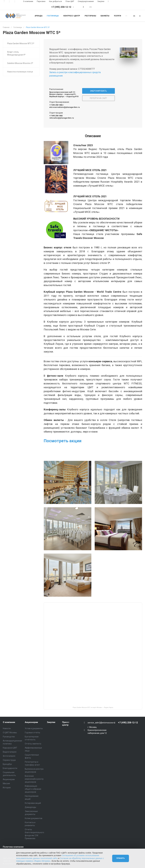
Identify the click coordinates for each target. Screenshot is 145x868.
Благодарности (10, 768)
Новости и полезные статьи (20, 72)
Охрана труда (9, 760)
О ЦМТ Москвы (10, 733)
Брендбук (7, 764)
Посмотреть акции (63, 441)
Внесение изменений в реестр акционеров (34, 779)
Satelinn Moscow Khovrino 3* (20, 63)
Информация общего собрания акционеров (33, 789)
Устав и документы (34, 728)
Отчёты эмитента (33, 744)
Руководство (9, 737)
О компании (28, 1)
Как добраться (55, 1)
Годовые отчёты (32, 733)
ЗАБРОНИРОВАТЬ (98, 91)
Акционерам (9, 779)
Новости (7, 728)
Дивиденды (30, 807)
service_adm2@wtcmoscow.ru (101, 723)
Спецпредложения (86, 1)
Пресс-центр (66, 724)
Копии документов (34, 818)
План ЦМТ (70, 1)
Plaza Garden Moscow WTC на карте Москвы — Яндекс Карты (93, 707)
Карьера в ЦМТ (10, 748)
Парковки (41, 1)
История (7, 788)
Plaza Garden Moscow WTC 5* (21, 43)
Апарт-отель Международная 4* (16, 53)
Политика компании (13, 847)
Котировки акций (33, 803)
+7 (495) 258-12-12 (61, 7)
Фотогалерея (9, 756)
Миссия (6, 783)
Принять (121, 858)
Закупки (101, 1)
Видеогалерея (10, 752)
